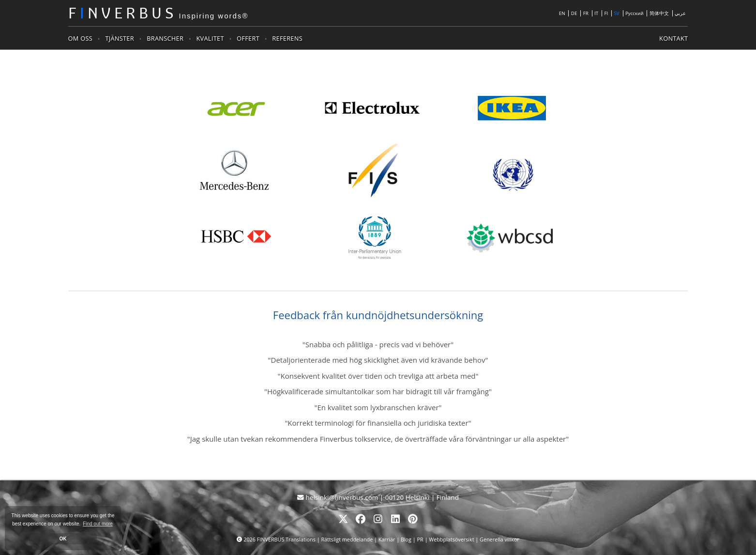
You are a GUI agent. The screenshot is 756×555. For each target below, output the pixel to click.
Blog (406, 539)
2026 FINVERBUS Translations (280, 539)
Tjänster (119, 38)
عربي (680, 13)
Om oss (80, 38)
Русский (635, 13)
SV (616, 13)
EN (562, 13)
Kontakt (673, 38)
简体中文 (659, 13)
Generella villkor (499, 539)
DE (574, 13)
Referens (287, 38)
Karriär (387, 539)
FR (586, 13)
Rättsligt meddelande (348, 539)
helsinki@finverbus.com (339, 497)
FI (606, 13)
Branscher (165, 38)
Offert (248, 38)
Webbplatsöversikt (451, 539)
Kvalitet (210, 38)
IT (596, 13)
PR (420, 539)
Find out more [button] (98, 524)
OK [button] (63, 539)
